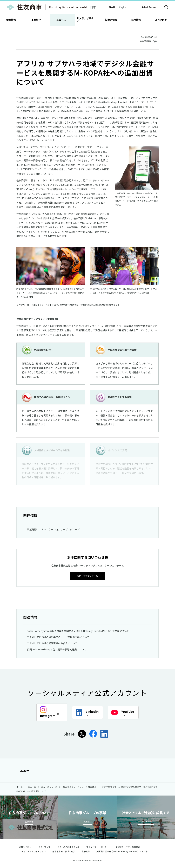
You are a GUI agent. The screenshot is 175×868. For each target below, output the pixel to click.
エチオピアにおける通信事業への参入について (52, 643)
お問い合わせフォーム (87, 575)
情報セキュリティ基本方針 (128, 847)
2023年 (23, 770)
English (123, 7)
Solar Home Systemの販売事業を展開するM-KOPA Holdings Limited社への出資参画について (78, 631)
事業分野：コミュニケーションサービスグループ (53, 529)
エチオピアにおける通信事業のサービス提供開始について (58, 637)
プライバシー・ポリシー (98, 847)
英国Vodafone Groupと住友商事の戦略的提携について (57, 649)
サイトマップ (44, 847)
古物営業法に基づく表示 (64, 851)
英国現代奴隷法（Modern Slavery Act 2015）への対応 (124, 851)
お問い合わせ (25, 847)
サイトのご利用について (68, 847)
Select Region (149, 7)
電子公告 (86, 851)
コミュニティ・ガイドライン (32, 851)
